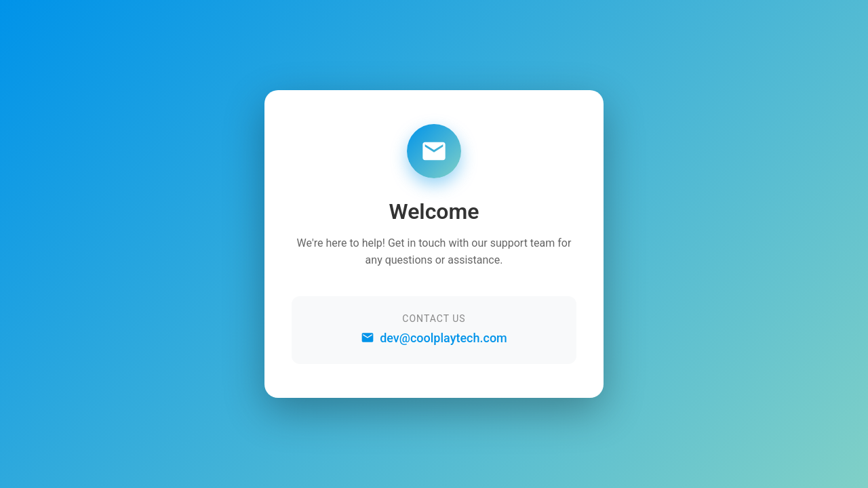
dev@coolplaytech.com (434, 338)
